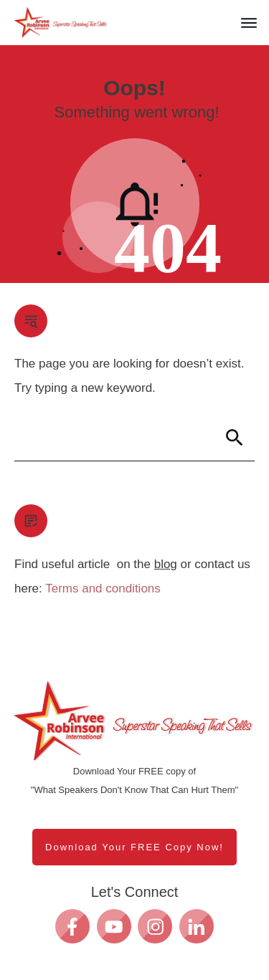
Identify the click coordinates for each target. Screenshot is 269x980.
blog (166, 564)
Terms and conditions (103, 589)
